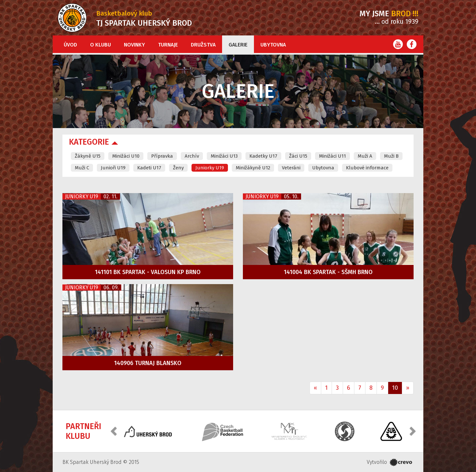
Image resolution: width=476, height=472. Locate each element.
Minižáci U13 (224, 156)
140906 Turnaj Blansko (148, 363)
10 (395, 388)
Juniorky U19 (210, 168)
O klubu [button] (100, 45)
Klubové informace (367, 168)
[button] (114, 431)
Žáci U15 (298, 156)
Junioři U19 (113, 168)
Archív (192, 156)
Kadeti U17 (149, 168)
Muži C (82, 168)
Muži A (365, 156)
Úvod (70, 45)
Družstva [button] (203, 45)
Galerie (238, 45)
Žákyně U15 (88, 156)
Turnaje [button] (168, 45)
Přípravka (162, 156)
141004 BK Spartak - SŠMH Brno (328, 272)
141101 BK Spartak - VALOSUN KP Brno (148, 272)
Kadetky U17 (263, 156)
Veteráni (291, 168)
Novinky (134, 45)
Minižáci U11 (332, 156)
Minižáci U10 (126, 156)
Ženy (178, 168)
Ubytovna (273, 45)
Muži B (391, 156)
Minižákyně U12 (253, 168)
